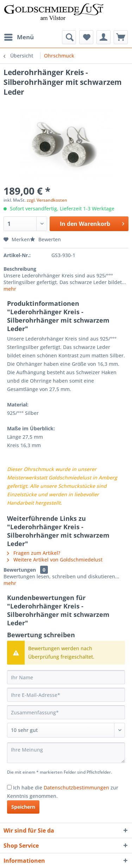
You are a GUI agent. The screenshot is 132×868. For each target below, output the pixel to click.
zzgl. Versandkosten (47, 200)
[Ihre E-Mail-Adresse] (66, 695)
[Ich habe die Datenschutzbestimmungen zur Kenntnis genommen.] (9, 787)
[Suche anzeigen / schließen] (69, 37)
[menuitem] (19, 37)
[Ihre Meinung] (66, 753)
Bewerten (45, 239)
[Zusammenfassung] (66, 712)
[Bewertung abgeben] (66, 730)
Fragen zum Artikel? (34, 553)
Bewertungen (20, 570)
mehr (10, 289)
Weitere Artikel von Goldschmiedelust (55, 560)
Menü (19, 36)
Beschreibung (20, 269)
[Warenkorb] (121, 37)
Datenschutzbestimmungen (76, 788)
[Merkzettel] (86, 37)
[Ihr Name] (66, 677)
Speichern (23, 807)
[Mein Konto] (103, 37)
